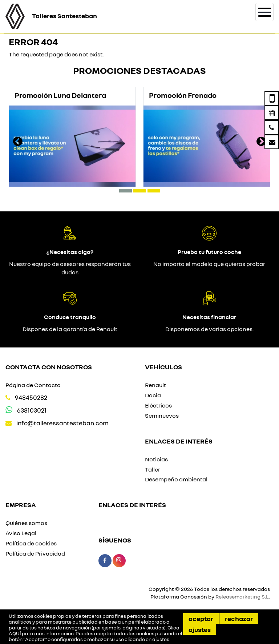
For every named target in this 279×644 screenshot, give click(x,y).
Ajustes (200, 629)
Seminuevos (162, 416)
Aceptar (201, 619)
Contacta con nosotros (49, 367)
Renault (155, 385)
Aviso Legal (21, 533)
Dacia (153, 395)
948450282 (31, 397)
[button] (126, 191)
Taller (153, 469)
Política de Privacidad (35, 553)
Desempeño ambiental (176, 479)
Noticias (156, 459)
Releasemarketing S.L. (243, 597)
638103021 (32, 410)
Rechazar (239, 619)
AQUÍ (15, 633)
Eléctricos (158, 405)
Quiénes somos (26, 523)
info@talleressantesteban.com (62, 423)
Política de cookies (31, 543)
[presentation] (18, 142)
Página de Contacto (33, 385)
